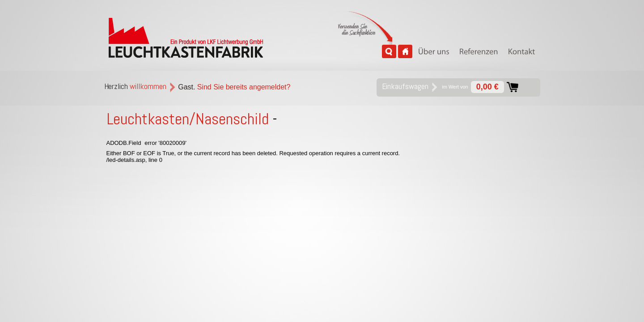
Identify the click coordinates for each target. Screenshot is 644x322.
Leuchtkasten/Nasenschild (188, 119)
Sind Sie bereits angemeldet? (244, 87)
